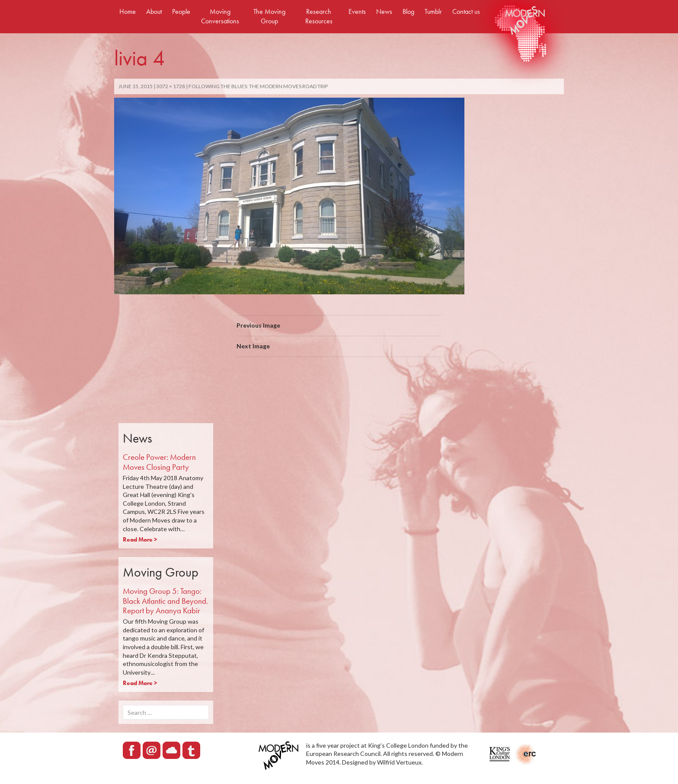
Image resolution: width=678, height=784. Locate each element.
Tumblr (433, 11)
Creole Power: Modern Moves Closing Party (159, 462)
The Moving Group (269, 16)
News (384, 11)
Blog (408, 11)
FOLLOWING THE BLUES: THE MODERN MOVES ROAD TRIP (258, 86)
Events (357, 11)
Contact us (466, 11)
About (154, 11)
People (181, 11)
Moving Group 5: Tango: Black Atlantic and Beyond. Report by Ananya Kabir (165, 601)
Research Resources (319, 16)
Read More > (140, 539)
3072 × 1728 (171, 86)
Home (128, 11)
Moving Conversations (220, 16)
